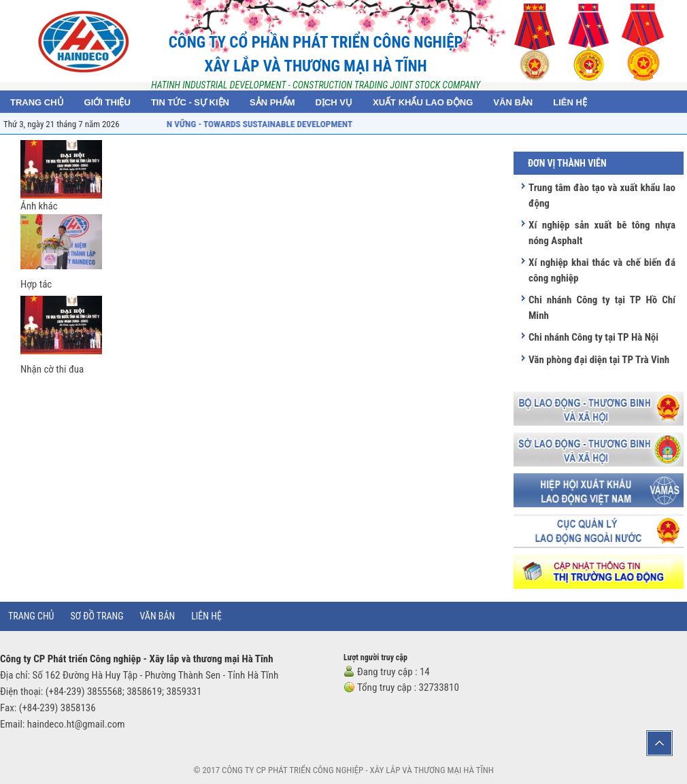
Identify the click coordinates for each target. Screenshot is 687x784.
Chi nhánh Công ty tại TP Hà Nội (593, 337)
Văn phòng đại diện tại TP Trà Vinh (599, 360)
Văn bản (158, 616)
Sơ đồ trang (97, 616)
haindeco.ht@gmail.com (76, 724)
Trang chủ (31, 616)
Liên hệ (206, 616)
